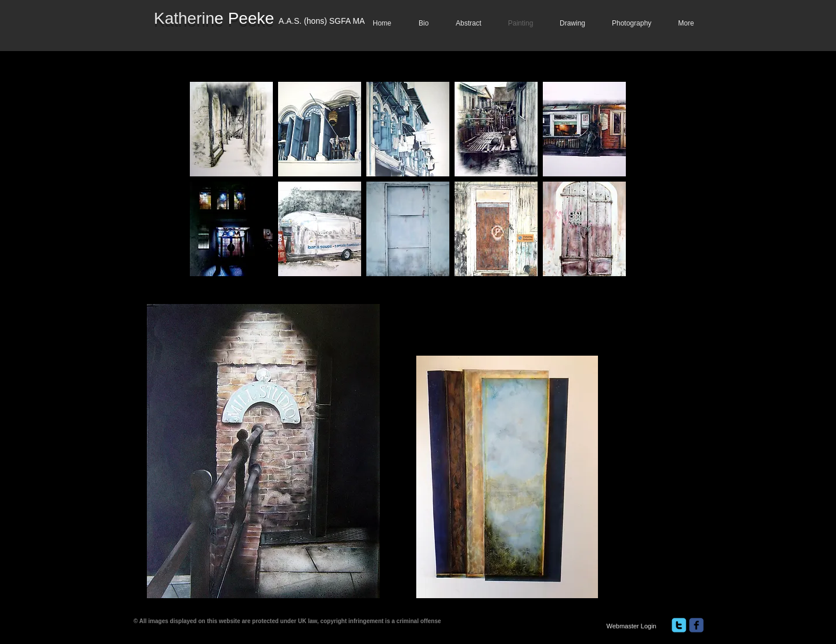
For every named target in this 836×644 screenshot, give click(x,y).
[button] (231, 129)
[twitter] (679, 625)
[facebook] (696, 625)
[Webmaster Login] (631, 626)
